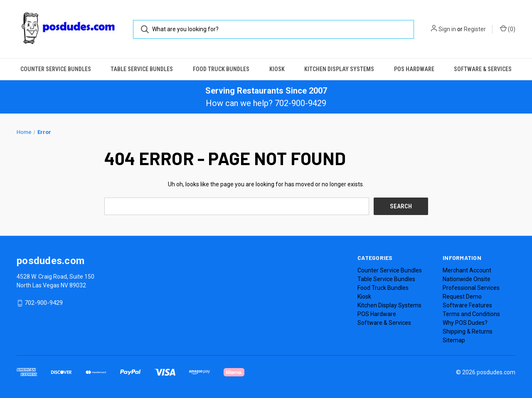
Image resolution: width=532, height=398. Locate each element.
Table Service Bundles (142, 69)
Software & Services (483, 69)
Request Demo (462, 297)
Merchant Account (467, 270)
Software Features (467, 305)
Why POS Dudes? (465, 323)
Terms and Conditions (471, 314)
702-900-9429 (44, 303)
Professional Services (471, 288)
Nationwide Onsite (467, 279)
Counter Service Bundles (56, 69)
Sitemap (454, 340)
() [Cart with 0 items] (508, 29)
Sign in (447, 29)
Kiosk (277, 69)
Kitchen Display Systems (339, 69)
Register (475, 29)
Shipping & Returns (468, 331)
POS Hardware (414, 69)
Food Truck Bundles (221, 69)
